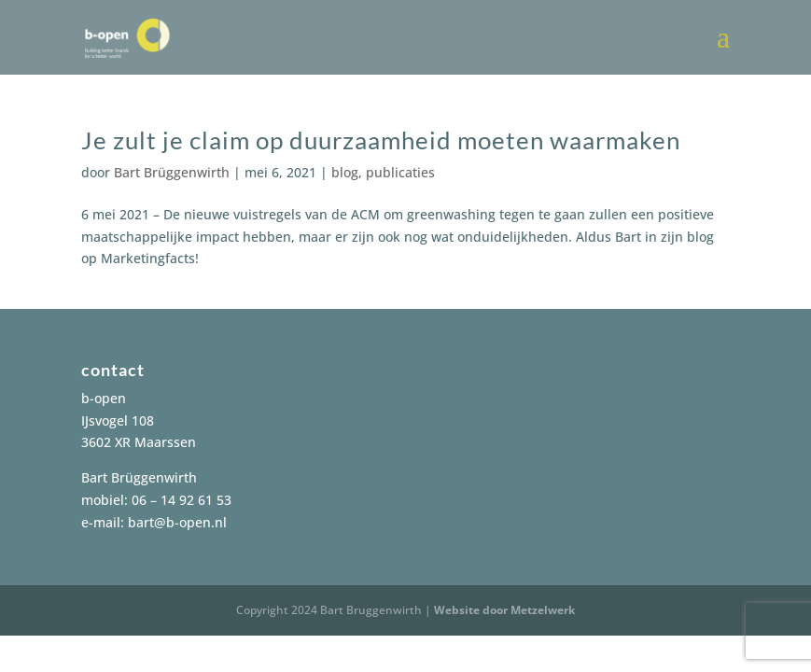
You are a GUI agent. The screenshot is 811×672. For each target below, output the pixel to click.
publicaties (400, 172)
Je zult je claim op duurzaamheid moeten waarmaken (381, 140)
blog (345, 172)
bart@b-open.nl (177, 522)
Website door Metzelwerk (504, 610)
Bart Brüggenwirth (172, 172)
